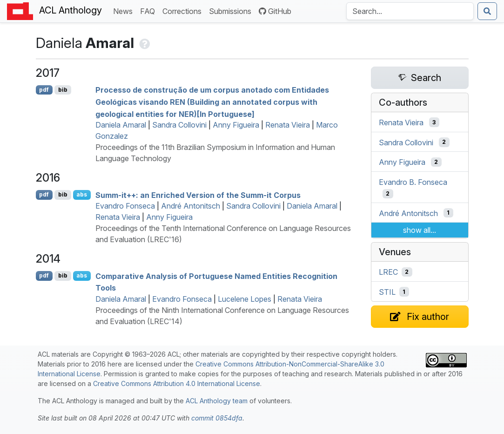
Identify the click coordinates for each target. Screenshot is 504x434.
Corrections (184, 10)
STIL (387, 292)
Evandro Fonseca (125, 206)
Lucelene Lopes (245, 299)
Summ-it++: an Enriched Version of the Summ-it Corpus (198, 195)
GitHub (275, 11)
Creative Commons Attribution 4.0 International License (177, 383)
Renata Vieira (288, 125)
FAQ (149, 10)
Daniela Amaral (121, 125)
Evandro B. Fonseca (413, 182)
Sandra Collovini (179, 125)
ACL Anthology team (217, 401)
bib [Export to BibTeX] (63, 90)
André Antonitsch (191, 206)
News (125, 10)
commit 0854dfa (217, 418)
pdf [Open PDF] (44, 90)
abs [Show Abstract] (82, 194)
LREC (388, 272)
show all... (420, 230)
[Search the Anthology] (410, 11)
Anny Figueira (236, 125)
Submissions (232, 10)
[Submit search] (487, 11)
